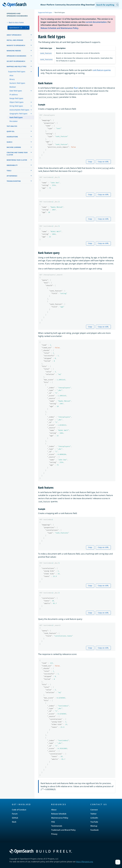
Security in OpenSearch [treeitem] (16, 61)
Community (60, 5)
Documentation (73, 5)
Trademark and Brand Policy (63, 830)
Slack (14, 822)
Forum (15, 814)
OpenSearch (15, 5)
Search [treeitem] (9, 142)
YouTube (94, 822)
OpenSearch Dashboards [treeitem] (16, 56)
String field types (16, 106)
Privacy (54, 834)
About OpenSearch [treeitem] (14, 35)
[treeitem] (31, 35)
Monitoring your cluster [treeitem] (17, 160)
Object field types (17, 102)
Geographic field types (18, 114)
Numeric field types (17, 83)
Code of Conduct (19, 810)
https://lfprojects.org (84, 862)
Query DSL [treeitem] (11, 131)
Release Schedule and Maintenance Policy (59, 28)
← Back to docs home (15, 22)
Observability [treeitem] (12, 165)
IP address (14, 95)
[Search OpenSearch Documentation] (107, 5)
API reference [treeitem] (12, 176)
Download (90, 5)
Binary (12, 79)
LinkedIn (94, 818)
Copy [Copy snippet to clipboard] (90, 162)
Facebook (95, 830)
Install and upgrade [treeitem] (15, 40)
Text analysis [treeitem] (12, 126)
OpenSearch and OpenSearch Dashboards (17, 15)
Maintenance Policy (60, 818)
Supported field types (17, 72)
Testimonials (57, 826)
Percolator (14, 121)
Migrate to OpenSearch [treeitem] (16, 45)
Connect (94, 810)
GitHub (15, 818)
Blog (83, 5)
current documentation (96, 22)
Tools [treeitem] (9, 171)
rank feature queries (102, 70)
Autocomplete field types (19, 110)
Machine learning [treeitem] (14, 147)
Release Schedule (59, 814)
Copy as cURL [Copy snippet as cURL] (103, 162)
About (43, 5)
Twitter (93, 814)
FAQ (53, 822)
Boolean (13, 87)
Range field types (16, 98)
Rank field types (16, 117)
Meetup (94, 826)
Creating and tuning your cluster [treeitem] (17, 154)
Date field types (16, 91)
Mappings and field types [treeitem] (17, 67)
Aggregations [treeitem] (12, 137)
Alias (11, 75)
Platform (50, 5)
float (76, 88)
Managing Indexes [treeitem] (14, 51)
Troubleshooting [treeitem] (14, 181)
